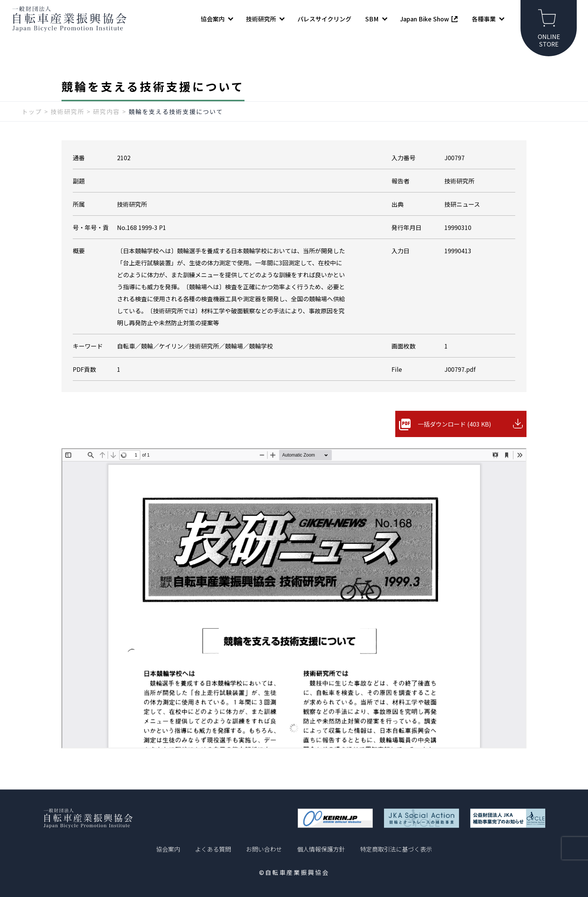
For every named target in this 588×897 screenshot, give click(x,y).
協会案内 (168, 849)
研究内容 (106, 111)
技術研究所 (67, 111)
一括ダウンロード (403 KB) (454, 424)
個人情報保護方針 (321, 849)
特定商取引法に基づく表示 (396, 849)
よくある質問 (213, 849)
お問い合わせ (264, 849)
